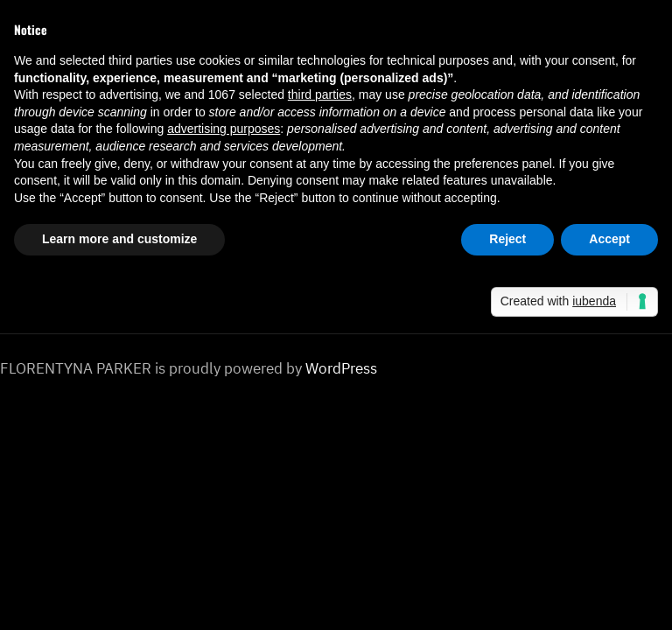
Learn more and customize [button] (119, 239)
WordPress (341, 368)
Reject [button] (507, 239)
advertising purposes (224, 129)
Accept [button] (609, 239)
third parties (320, 94)
